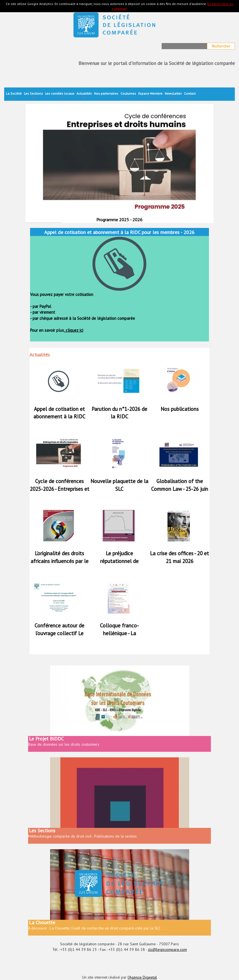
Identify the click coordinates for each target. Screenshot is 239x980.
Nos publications (180, 409)
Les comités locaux (60, 95)
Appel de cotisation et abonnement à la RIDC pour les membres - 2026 (60, 416)
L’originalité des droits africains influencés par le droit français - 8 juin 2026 (59, 561)
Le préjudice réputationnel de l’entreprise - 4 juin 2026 (119, 561)
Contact (190, 95)
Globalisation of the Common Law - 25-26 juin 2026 (180, 489)
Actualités (84, 95)
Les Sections (33, 95)
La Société (14, 95)
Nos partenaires (106, 93)
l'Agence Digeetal (142, 977)
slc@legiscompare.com (167, 949)
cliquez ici (74, 330)
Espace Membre (150, 95)
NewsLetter (173, 95)
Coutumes (128, 95)
